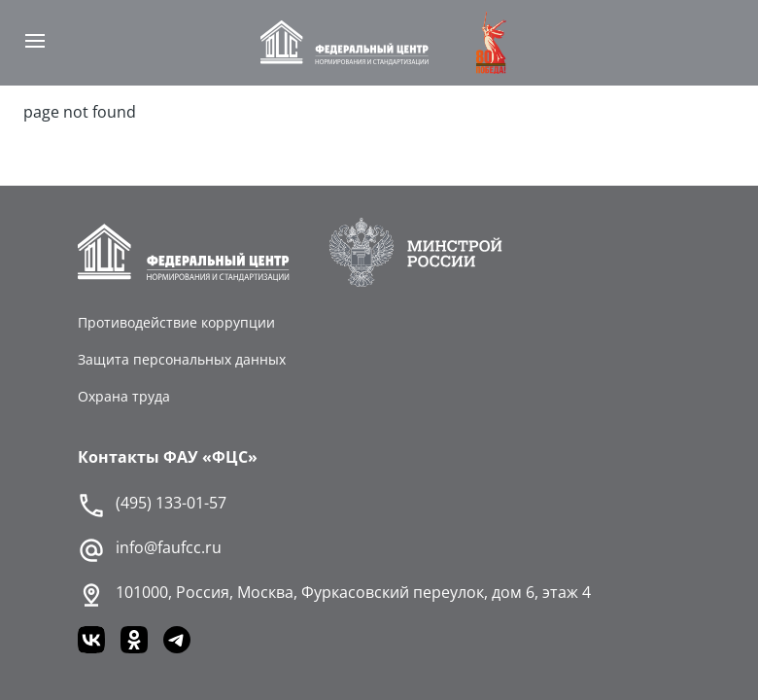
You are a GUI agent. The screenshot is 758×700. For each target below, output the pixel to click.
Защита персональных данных (182, 359)
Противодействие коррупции (176, 322)
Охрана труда (124, 396)
